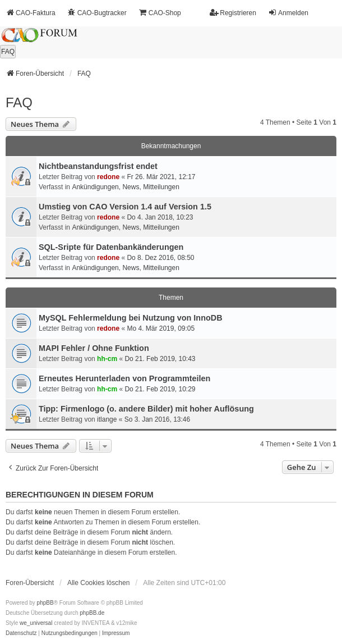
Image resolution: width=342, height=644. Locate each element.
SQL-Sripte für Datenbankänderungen (111, 247)
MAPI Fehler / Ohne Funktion (94, 348)
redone (108, 177)
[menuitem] (21, 633)
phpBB (45, 603)
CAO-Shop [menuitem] (160, 13)
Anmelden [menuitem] (288, 13)
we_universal (36, 623)
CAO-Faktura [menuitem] (31, 13)
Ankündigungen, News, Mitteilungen (125, 187)
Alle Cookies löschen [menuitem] (98, 583)
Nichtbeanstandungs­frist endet (98, 166)
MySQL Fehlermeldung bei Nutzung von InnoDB (131, 318)
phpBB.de (92, 613)
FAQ (19, 102)
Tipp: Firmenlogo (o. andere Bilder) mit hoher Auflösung (146, 409)
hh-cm (107, 359)
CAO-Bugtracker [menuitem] (97, 13)
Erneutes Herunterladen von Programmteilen (124, 378)
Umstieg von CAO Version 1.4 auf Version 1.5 (125, 207)
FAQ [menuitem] (8, 52)
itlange (107, 419)
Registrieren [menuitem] (233, 13)
